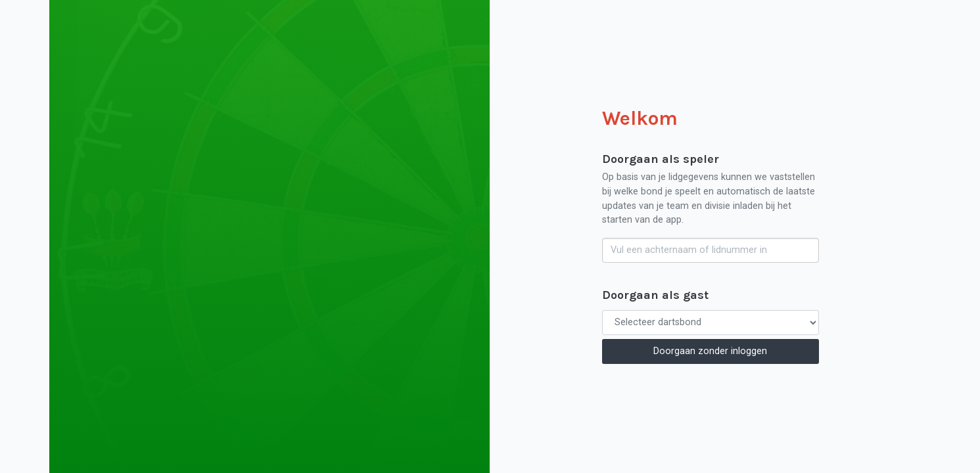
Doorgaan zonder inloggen (710, 351)
